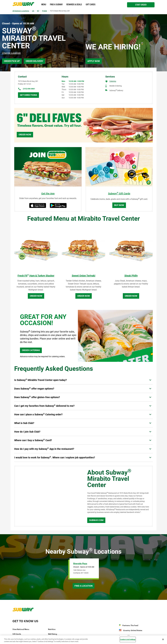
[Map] (48, 496)
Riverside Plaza (80, 564)
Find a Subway (56, 4)
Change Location (11, 53)
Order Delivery (34, 61)
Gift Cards (91, 4)
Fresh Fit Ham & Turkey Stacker (36, 276)
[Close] (163, 639)
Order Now (25, 135)
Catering (113, 81)
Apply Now (94, 61)
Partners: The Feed (130, 626)
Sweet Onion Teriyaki (83, 276)
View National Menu (21, 629)
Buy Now (119, 205)
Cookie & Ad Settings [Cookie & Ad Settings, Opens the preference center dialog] (128, 639)
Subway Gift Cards (119, 194)
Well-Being (53, 634)
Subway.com (96, 520)
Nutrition (52, 629)
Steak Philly (131, 276)
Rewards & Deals (74, 4)
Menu (44, 4)
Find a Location (84, 586)
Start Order (141, 5)
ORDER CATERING (31, 350)
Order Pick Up (12, 61)
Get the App (48, 194)
